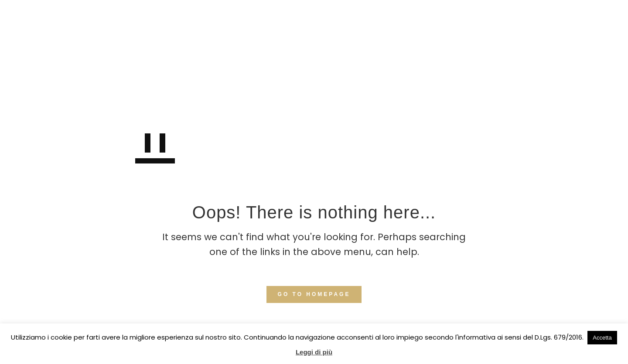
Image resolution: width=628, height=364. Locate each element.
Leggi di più (314, 352)
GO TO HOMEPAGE (314, 294)
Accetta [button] (602, 338)
